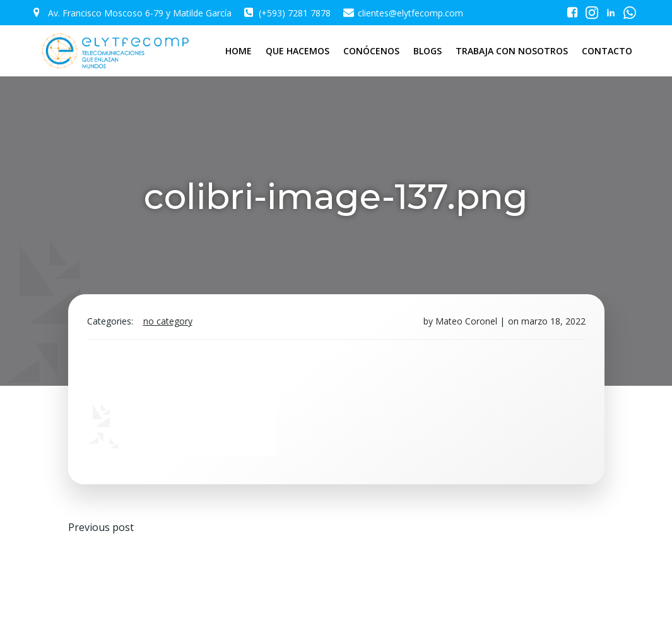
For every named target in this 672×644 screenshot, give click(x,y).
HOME (239, 51)
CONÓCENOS (371, 51)
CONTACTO (607, 51)
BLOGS (427, 51)
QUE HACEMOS (298, 51)
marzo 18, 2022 (553, 321)
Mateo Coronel (466, 321)
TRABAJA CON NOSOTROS (512, 51)
